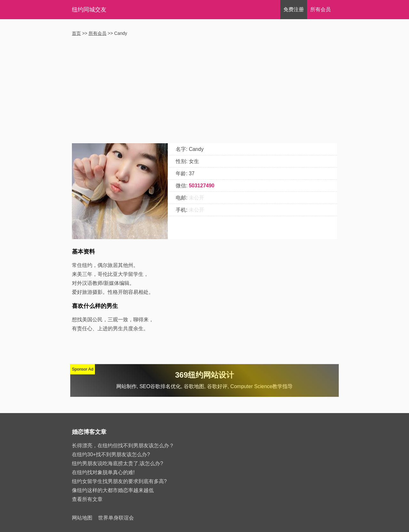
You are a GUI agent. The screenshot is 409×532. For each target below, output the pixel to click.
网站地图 (82, 518)
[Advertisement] (204, 90)
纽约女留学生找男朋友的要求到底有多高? (119, 481)
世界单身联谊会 (116, 518)
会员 (320, 9)
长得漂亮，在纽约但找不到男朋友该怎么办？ (123, 446)
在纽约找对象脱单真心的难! (103, 472)
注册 (294, 9)
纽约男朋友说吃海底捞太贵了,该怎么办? (117, 463)
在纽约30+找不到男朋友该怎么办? (111, 454)
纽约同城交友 (89, 10)
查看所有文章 (87, 499)
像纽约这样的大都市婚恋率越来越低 (113, 490)
